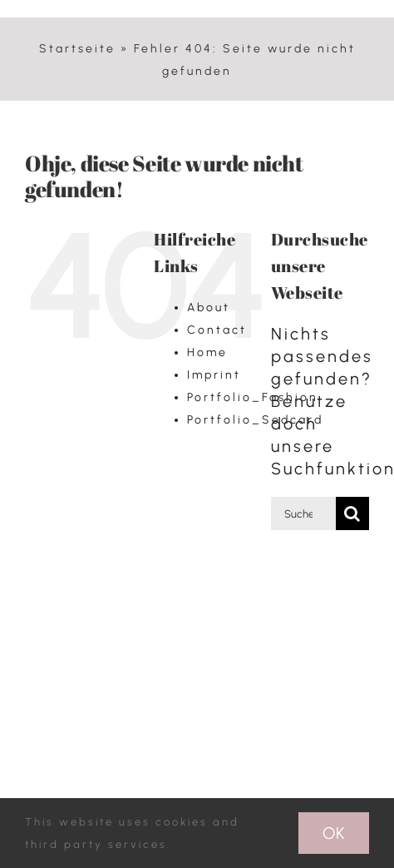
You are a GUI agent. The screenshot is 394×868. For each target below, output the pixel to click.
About (209, 308)
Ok (334, 833)
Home (207, 352)
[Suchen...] (303, 513)
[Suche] (352, 513)
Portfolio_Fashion (253, 397)
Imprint (214, 375)
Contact (217, 330)
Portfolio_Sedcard (255, 420)
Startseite (77, 49)
